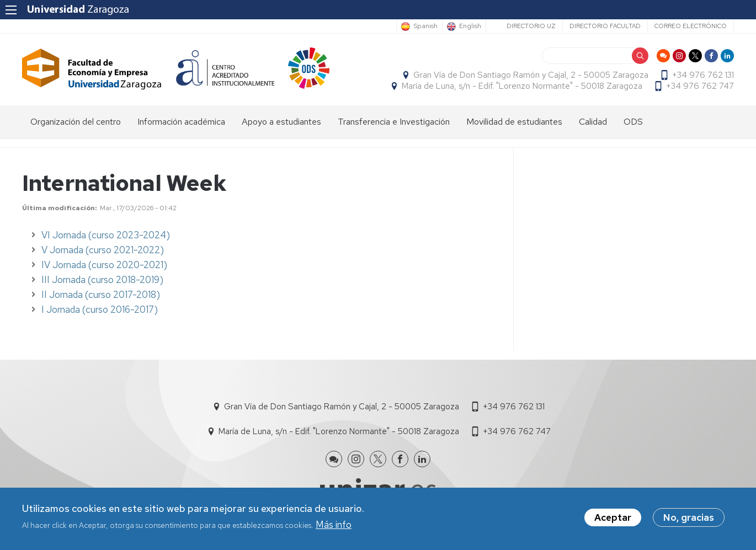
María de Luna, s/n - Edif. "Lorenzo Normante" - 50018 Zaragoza (522, 86)
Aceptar (613, 519)
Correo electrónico (691, 26)
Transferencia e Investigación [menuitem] (394, 122)
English (470, 26)
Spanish (425, 26)
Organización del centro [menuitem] (76, 122)
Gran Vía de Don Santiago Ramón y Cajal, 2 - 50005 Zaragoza (531, 75)
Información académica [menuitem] (181, 122)
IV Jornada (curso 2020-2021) (104, 265)
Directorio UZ (531, 26)
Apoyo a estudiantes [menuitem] (281, 122)
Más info (334, 526)
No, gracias (689, 519)
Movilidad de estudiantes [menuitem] (514, 122)
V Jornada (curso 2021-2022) (103, 250)
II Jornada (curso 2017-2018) (101, 295)
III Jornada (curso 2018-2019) (102, 280)
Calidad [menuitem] (593, 122)
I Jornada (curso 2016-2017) (100, 309)
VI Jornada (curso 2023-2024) (106, 235)
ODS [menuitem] (633, 122)
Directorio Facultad (605, 26)
